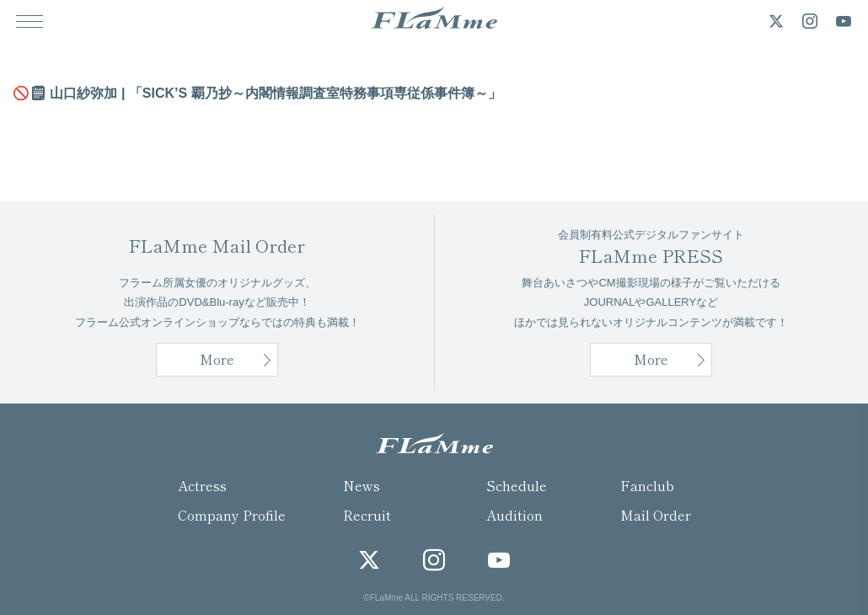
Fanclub (647, 485)
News (362, 485)
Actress (202, 485)
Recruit (367, 515)
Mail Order (656, 515)
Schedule (517, 485)
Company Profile (232, 515)
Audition (514, 515)
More (651, 359)
